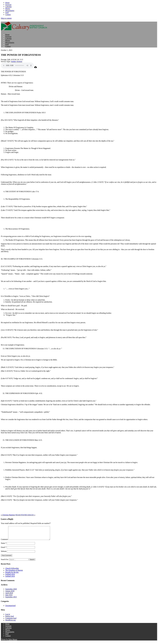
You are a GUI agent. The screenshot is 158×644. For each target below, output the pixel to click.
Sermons (8, 5)
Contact (8, 15)
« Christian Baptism (8, 515)
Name (4, 546)
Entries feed (9, 619)
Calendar (8, 7)
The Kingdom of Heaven (14, 573)
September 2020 (11, 592)
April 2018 (9, 596)
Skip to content (6, 18)
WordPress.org (10, 623)
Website (4, 554)
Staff (7, 13)
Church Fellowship (12, 571)
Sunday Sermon (17, 61)
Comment (4, 542)
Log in (8, 617)
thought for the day (12, 575)
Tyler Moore (13, 642)
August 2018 (10, 594)
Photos (8, 9)
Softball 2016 (10, 577)
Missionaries (10, 11)
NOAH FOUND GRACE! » (25, 515)
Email (4, 550)
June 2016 (9, 598)
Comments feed (11, 621)
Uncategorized (10, 608)
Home (7, 3)
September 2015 (11, 600)
